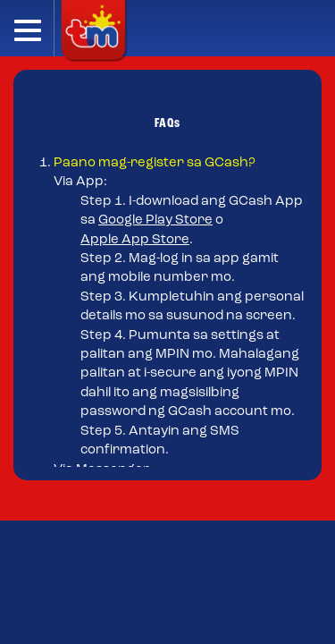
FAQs (167, 124)
